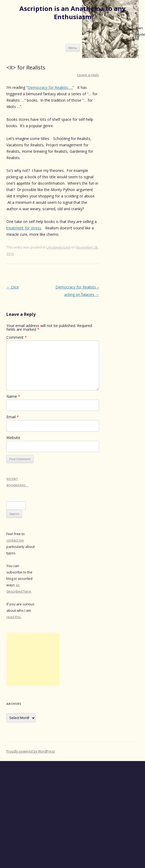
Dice (13, 287)
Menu (73, 48)
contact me (15, 540)
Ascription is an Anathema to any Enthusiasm (72, 13)
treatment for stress (24, 228)
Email (13, 417)
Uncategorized (58, 247)
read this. (14, 617)
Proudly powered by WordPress (31, 751)
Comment (17, 337)
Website (13, 438)
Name (13, 396)
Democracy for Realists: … (50, 87)
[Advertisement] (33, 659)
